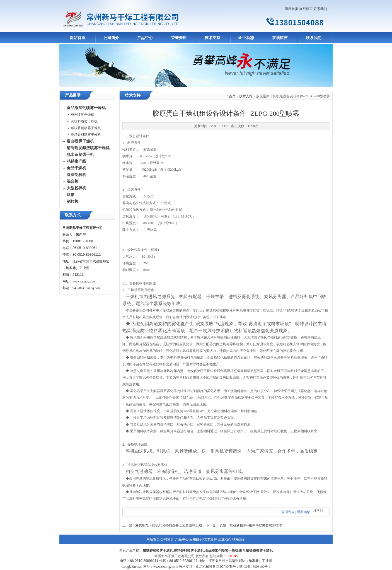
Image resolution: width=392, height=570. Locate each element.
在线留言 (306, 9)
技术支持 (212, 38)
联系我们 (320, 9)
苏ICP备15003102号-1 (255, 567)
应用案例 (196, 539)
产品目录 (73, 95)
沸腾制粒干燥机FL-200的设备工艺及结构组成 (169, 525)
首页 (232, 96)
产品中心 (145, 38)
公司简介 (111, 38)
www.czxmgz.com (85, 281)
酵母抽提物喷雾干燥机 (256, 550)
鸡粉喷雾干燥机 (83, 115)
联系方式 (73, 215)
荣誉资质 (179, 38)
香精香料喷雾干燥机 (86, 135)
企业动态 (246, 38)
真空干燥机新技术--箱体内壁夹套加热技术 (251, 525)
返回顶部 (304, 512)
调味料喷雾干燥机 (84, 121)
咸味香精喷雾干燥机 (86, 128)
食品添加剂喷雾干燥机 (222, 550)
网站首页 (78, 38)
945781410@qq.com (87, 288)
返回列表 (288, 512)
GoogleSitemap (132, 567)
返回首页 (292, 9)
